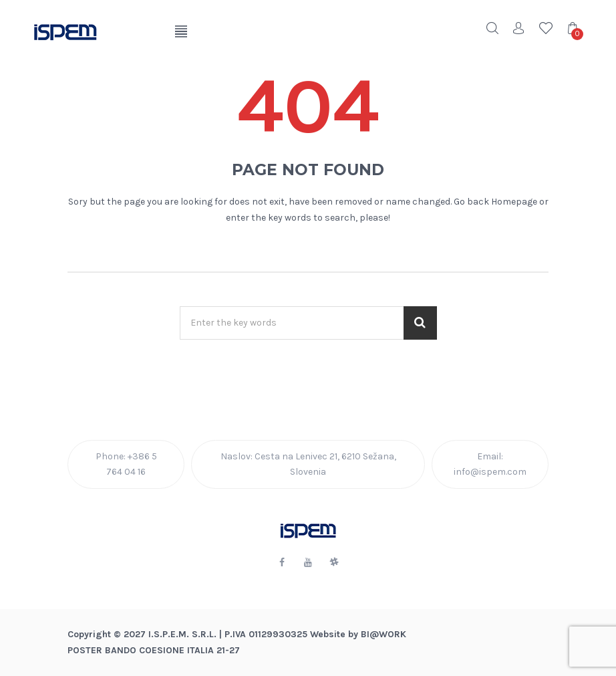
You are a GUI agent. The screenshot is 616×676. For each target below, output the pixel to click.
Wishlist (546, 28)
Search (492, 28)
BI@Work (383, 634)
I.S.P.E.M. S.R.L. (182, 634)
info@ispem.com (490, 472)
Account (519, 28)
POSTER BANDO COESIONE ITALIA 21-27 (154, 650)
